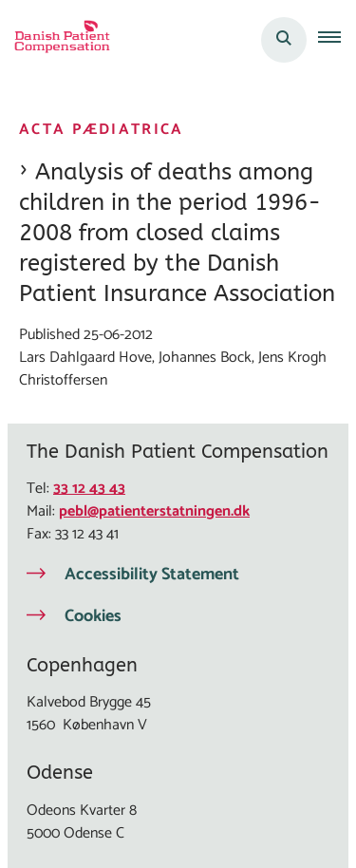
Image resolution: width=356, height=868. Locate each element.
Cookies (93, 616)
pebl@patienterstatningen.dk (154, 511)
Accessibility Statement (152, 575)
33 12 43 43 (89, 489)
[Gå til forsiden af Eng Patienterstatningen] (56, 40)
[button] (337, 40)
